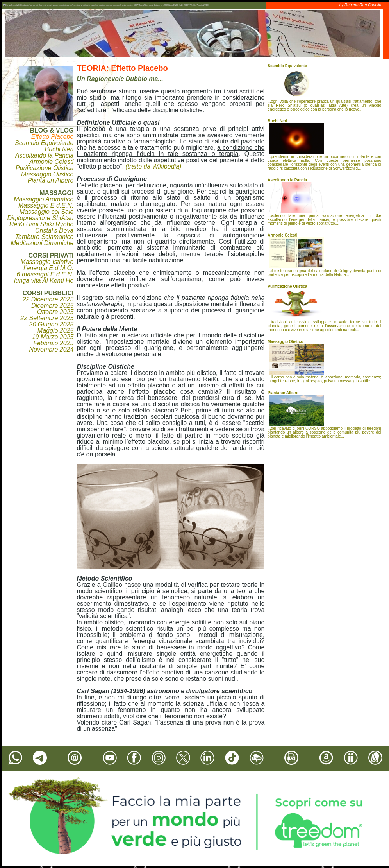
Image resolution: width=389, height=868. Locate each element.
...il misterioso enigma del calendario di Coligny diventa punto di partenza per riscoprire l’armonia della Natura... (324, 255)
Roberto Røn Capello (363, 5)
